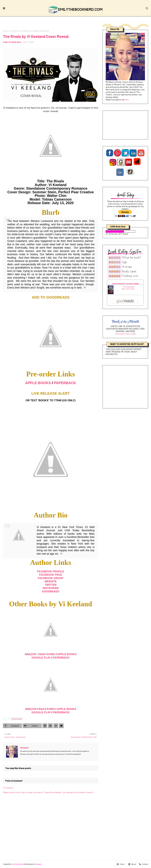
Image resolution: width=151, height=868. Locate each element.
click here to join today (125, 334)
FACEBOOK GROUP (51, 578)
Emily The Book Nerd (12, 42)
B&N (42, 654)
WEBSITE (51, 581)
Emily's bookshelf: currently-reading (125, 284)
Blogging (38, 864)
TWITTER (51, 585)
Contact (143, 864)
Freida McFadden (129, 289)
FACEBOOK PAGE (51, 575)
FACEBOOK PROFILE (51, 572)
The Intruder (129, 287)
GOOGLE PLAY (41, 658)
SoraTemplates (17, 864)
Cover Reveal (14, 31)
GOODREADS (51, 591)
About (132, 864)
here (127, 100)
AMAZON (31, 654)
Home (5, 31)
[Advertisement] (125, 387)
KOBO (51, 654)
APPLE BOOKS (38, 383)
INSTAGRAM (51, 588)
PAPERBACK (65, 383)
